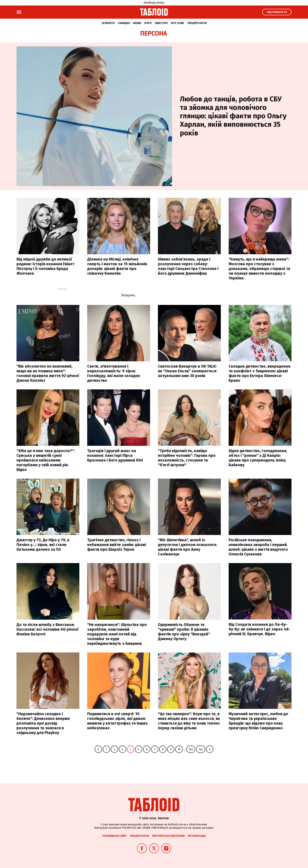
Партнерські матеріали (168, 836)
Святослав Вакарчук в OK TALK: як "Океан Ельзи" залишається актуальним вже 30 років (187, 371)
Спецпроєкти (197, 23)
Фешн (137, 23)
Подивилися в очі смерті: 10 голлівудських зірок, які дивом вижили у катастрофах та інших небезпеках (117, 721)
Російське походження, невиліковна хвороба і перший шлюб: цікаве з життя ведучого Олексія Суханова (258, 547)
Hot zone (177, 23)
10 (179, 749)
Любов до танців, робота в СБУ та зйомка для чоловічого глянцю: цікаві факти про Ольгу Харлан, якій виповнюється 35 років (233, 116)
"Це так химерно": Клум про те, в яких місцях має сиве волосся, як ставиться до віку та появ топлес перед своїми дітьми (189, 721)
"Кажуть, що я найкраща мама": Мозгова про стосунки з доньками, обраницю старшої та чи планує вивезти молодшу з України (259, 269)
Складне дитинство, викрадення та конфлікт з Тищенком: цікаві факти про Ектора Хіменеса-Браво (259, 373)
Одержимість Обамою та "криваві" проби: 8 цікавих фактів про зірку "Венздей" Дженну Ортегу (184, 632)
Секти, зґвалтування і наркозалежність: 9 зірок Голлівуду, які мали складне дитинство (114, 373)
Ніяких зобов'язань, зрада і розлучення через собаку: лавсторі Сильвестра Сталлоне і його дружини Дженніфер (188, 266)
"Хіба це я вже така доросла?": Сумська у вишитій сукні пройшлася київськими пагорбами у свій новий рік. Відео (46, 460)
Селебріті (108, 23)
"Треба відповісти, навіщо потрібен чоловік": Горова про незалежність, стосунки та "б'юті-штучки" (187, 458)
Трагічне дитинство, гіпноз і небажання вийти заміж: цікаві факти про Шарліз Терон (117, 545)
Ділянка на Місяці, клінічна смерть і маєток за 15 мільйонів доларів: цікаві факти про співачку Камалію (117, 266)
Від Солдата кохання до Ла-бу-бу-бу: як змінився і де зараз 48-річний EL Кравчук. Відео (259, 629)
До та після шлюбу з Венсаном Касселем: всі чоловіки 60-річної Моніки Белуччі (48, 629)
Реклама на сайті (115, 836)
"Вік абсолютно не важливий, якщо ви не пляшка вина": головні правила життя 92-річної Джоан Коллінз (48, 373)
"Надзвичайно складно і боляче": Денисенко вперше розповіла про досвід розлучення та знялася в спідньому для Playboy (43, 723)
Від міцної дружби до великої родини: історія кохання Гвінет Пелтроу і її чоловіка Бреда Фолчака (45, 266)
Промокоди (197, 836)
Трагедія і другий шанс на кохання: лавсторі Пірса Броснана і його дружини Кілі (115, 455)
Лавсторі (161, 23)
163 (191, 749)
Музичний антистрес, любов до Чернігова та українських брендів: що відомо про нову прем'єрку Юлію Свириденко (258, 721)
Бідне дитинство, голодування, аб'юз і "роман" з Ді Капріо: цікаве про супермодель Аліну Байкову (258, 458)
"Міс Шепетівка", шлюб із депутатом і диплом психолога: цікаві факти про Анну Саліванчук (187, 547)
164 (201, 749)
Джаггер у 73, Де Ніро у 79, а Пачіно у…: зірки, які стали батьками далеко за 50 (43, 545)
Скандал (124, 23)
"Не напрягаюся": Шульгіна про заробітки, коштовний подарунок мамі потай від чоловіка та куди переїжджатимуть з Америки (117, 634)
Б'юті (148, 23)
